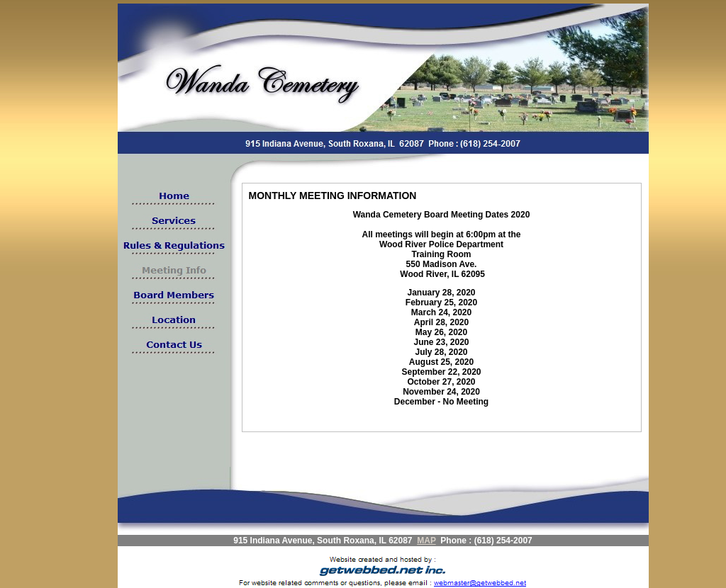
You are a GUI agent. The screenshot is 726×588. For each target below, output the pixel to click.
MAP (426, 541)
